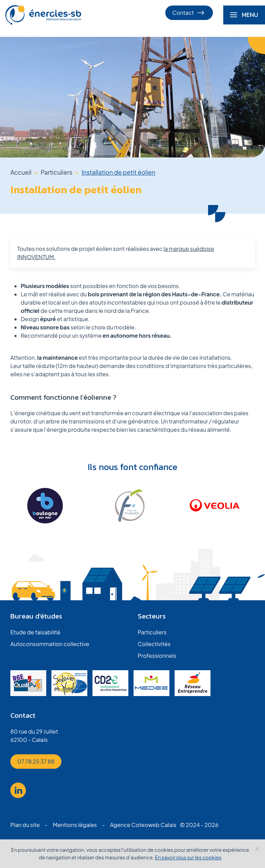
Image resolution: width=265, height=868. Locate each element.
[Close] (257, 849)
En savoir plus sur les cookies (188, 857)
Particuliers (152, 632)
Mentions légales (75, 825)
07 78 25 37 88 (36, 761)
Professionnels (157, 656)
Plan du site (25, 825)
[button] (244, 15)
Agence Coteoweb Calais (143, 825)
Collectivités (154, 644)
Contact (189, 13)
